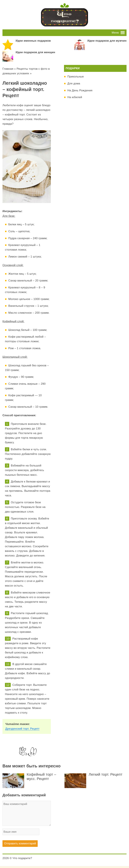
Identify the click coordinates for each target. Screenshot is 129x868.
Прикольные (76, 77)
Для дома (74, 83)
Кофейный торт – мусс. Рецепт (41, 777)
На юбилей (75, 97)
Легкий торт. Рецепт (106, 774)
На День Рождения (80, 90)
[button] (115, 33)
